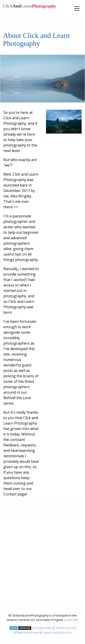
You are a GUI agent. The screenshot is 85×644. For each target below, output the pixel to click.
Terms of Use (64, 628)
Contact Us (49, 632)
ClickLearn (29, 6)
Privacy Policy (44, 628)
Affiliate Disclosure (26, 632)
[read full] (71, 620)
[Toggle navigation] (77, 8)
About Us (65, 632)
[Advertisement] (42, 560)
